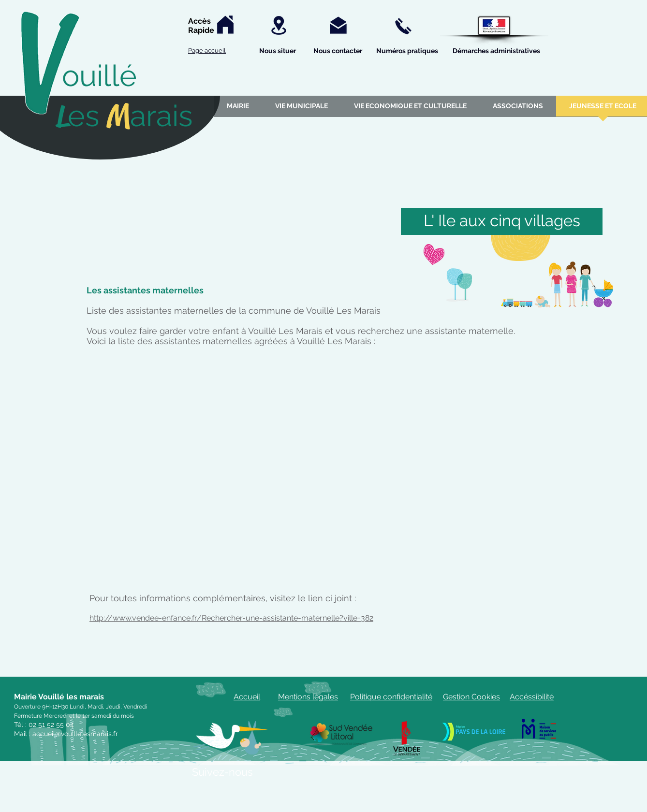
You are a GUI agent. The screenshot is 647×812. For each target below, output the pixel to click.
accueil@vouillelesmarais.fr (75, 734)
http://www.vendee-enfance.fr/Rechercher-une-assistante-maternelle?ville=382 (231, 618)
